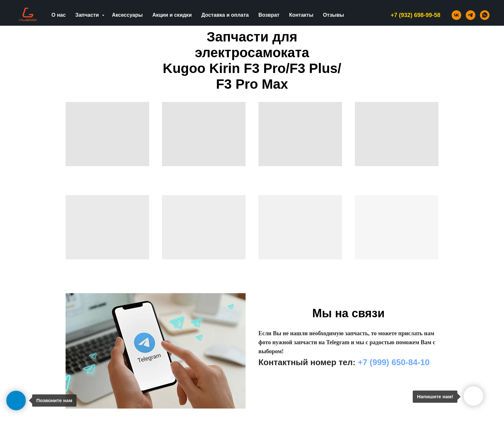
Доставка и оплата (225, 15)
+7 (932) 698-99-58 (415, 15)
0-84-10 (415, 362)
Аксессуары (127, 15)
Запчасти (88, 15)
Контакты (301, 15)
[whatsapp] (485, 15)
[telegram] (471, 15)
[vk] (456, 15)
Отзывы (333, 15)
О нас (59, 15)
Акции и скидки (172, 15)
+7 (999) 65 (379, 362)
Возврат (269, 15)
